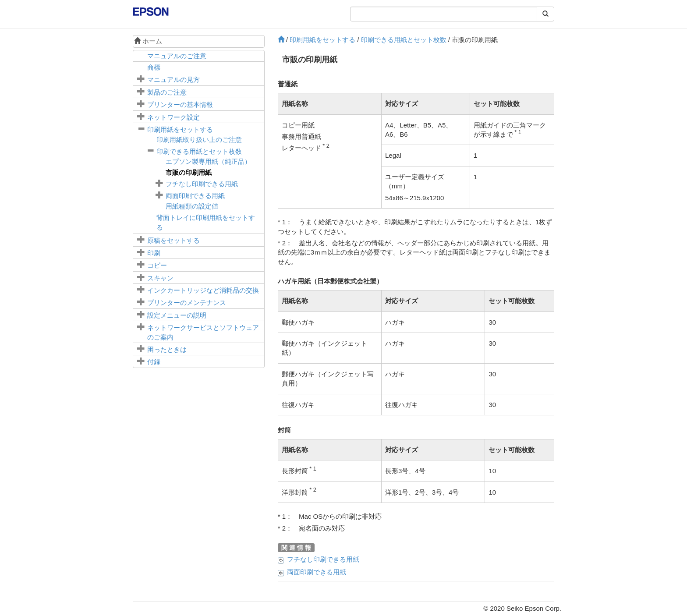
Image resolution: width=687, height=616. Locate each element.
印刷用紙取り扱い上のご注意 (199, 140)
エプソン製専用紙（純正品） (208, 161)
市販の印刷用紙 (189, 172)
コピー (157, 265)
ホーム (148, 41)
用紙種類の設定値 (192, 206)
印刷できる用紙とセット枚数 (199, 151)
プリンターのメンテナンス (187, 303)
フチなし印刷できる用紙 (202, 184)
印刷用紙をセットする (180, 129)
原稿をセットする (174, 240)
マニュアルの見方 (174, 80)
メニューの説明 (177, 315)
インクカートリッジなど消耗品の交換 (203, 290)
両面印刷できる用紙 (195, 196)
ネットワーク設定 (174, 117)
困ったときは (167, 349)
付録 (154, 362)
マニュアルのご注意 (177, 56)
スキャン (160, 278)
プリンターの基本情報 (180, 104)
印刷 (154, 253)
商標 (154, 67)
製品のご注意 (167, 92)
